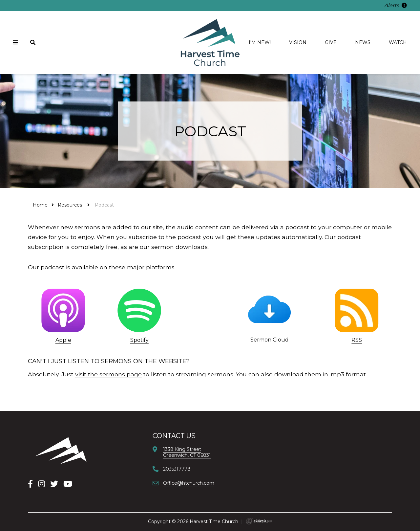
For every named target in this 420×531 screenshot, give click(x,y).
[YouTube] (68, 484)
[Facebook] (30, 484)
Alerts (396, 5)
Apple (63, 340)
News (363, 42)
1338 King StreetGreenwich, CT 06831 (187, 452)
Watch (398, 42)
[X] (54, 484)
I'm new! (260, 42)
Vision (298, 42)
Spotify (139, 340)
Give (331, 42)
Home (40, 205)
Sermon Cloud (270, 340)
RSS (357, 340)
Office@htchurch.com (189, 483)
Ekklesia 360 (259, 521)
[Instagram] (42, 484)
